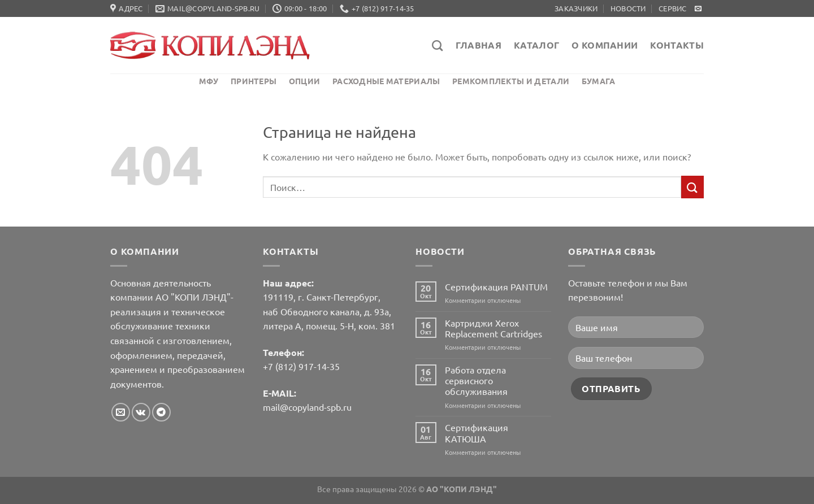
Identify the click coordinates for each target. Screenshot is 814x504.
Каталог (536, 45)
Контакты (677, 45)
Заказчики (576, 8)
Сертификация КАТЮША (477, 433)
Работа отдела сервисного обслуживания (476, 381)
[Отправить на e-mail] (698, 9)
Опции (304, 81)
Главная (479, 45)
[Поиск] (437, 45)
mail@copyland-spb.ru (307, 407)
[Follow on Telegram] (161, 412)
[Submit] (692, 187)
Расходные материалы (386, 81)
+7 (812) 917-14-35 (301, 366)
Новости (628, 8)
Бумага (599, 81)
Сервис (673, 8)
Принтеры (254, 81)
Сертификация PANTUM (496, 287)
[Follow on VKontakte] (141, 412)
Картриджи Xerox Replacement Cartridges (493, 328)
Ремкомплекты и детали (511, 81)
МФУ (209, 81)
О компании (605, 45)
